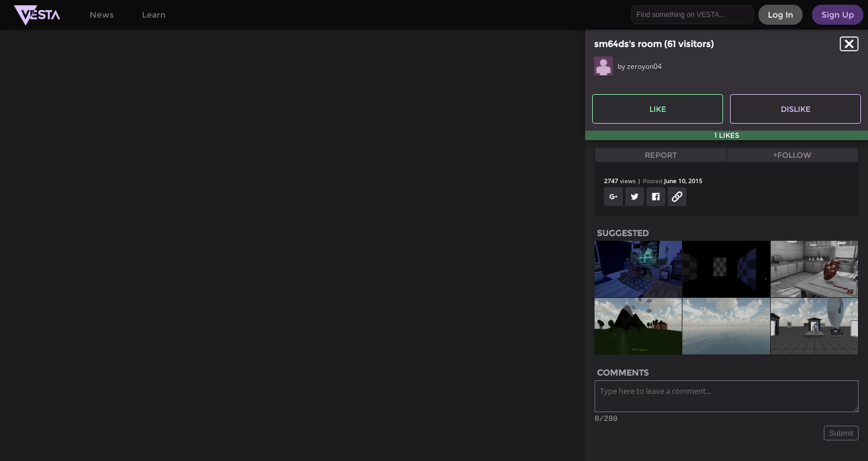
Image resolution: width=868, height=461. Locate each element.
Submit (841, 435)
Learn (154, 15)
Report (661, 155)
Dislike (796, 109)
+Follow (792, 155)
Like (658, 109)
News (102, 15)
